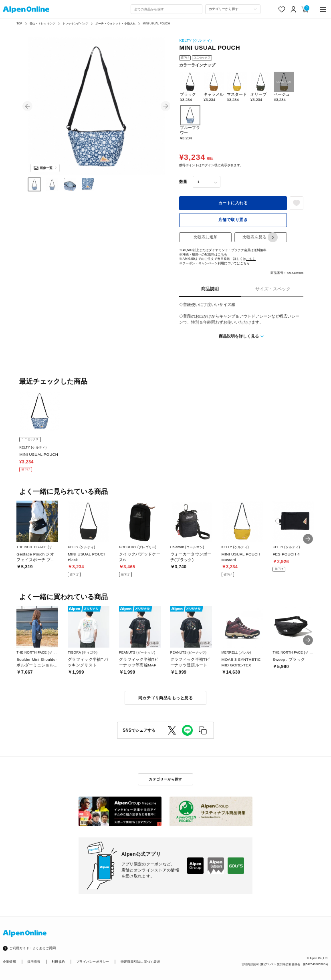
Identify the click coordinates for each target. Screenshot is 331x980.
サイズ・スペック (273, 289)
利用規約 (58, 962)
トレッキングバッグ (75, 23)
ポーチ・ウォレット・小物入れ (115, 23)
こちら (222, 255)
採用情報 (34, 962)
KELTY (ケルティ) (195, 40)
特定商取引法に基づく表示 (140, 962)
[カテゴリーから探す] (233, 9)
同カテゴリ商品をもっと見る (165, 698)
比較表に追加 (206, 237)
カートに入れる (233, 203)
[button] (27, 106)
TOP (19, 23)
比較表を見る (260, 237)
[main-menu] (323, 9)
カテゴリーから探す (165, 779)
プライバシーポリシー (93, 962)
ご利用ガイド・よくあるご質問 (32, 948)
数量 (183, 182)
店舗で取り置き (233, 220)
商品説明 (210, 289)
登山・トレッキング (42, 23)
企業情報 (9, 962)
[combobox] (167, 9)
